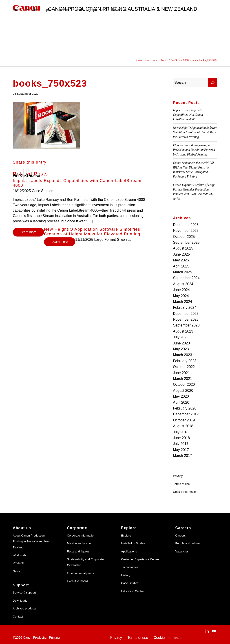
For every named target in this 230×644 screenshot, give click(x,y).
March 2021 (182, 379)
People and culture (187, 543)
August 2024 (183, 284)
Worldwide (20, 555)
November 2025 (186, 231)
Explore (126, 536)
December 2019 (186, 414)
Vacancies (182, 551)
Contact (18, 617)
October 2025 (184, 237)
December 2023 (186, 314)
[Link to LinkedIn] (207, 631)
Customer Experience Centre (140, 559)
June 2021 (181, 373)
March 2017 (182, 456)
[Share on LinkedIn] (25, 176)
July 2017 (181, 444)
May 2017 (181, 450)
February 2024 (185, 308)
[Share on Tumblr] (28, 176)
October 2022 (184, 367)
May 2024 (181, 296)
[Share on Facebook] (14, 176)
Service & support (24, 593)
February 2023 (185, 361)
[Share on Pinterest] (22, 176)
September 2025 (186, 242)
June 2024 (181, 290)
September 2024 (186, 278)
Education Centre (132, 591)
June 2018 (181, 438)
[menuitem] (17, 10)
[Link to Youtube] (214, 631)
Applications (129, 551)
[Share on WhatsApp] (19, 176)
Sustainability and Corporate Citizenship (85, 562)
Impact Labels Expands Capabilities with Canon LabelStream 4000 (188, 115)
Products (19, 563)
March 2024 (182, 302)
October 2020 (184, 384)
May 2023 (181, 349)
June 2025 (181, 254)
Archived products (24, 608)
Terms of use (181, 484)
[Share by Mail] (38, 176)
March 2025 (182, 272)
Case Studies (130, 583)
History (126, 575)
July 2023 (181, 337)
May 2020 (181, 396)
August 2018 (183, 426)
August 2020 (183, 391)
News (17, 571)
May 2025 (181, 260)
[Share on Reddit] (35, 176)
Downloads (20, 601)
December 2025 (186, 225)
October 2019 (184, 420)
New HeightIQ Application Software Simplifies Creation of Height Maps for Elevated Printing (92, 232)
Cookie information (185, 492)
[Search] (125, 10)
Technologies (130, 567)
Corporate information (81, 536)
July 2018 (181, 432)
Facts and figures (78, 551)
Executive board (77, 581)
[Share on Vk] (31, 176)
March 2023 (182, 355)
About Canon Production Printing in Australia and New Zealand (31, 541)
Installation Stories (133, 543)
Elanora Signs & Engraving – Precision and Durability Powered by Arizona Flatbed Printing (194, 150)
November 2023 (186, 319)
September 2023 (186, 325)
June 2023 (181, 343)
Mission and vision (79, 543)
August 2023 (183, 331)
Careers (180, 536)
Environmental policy (80, 573)
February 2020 (185, 408)
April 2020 (181, 402)
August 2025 (183, 248)
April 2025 (181, 266)
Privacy (178, 476)
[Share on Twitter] (16, 176)
